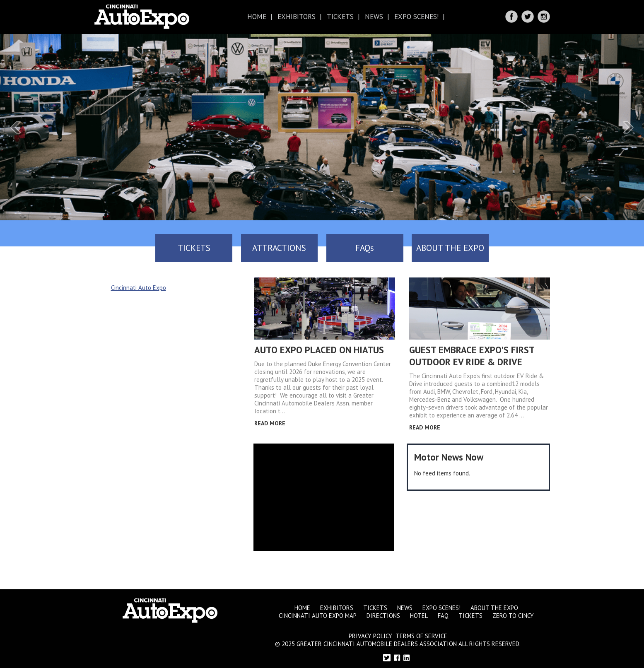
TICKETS (151, 248)
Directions (383, 613)
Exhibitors (297, 17)
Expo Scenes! (416, 17)
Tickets (340, 17)
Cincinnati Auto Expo (139, 285)
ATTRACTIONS (265, 248)
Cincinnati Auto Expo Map (318, 613)
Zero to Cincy (513, 613)
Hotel (419, 613)
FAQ (443, 613)
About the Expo (494, 605)
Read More (270, 420)
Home (257, 17)
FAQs (379, 248)
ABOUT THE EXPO (493, 248)
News (374, 17)
